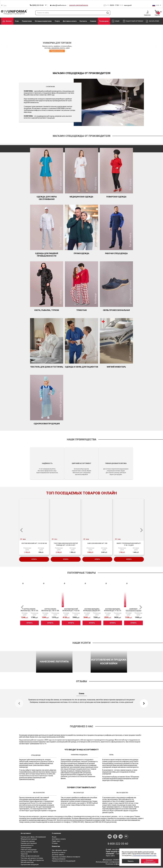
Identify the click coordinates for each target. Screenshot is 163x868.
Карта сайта (110, 857)
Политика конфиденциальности (118, 865)
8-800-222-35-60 (118, 844)
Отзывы (55, 844)
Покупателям (27, 21)
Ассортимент (26, 834)
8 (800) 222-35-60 (37, 5)
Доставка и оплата (70, 21)
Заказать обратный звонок (79, 5)
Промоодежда (81, 253)
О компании (57, 834)
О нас (17, 21)
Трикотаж (81, 310)
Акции (54, 838)
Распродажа (104, 21)
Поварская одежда (116, 197)
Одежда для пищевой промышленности (47, 255)
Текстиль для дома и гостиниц (47, 367)
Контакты (83, 21)
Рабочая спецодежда (116, 253)
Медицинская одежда (81, 197)
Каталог (7, 21)
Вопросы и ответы (59, 853)
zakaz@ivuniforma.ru (58, 5)
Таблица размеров (59, 859)
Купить (34, 560)
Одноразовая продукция (47, 424)
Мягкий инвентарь (116, 367)
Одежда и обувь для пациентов (81, 367)
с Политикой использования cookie (144, 856)
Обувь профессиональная (116, 310)
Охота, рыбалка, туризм (47, 310)
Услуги (57, 21)
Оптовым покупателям (43, 21)
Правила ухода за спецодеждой (64, 862)
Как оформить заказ (60, 851)
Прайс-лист (56, 842)
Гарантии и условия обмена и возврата (67, 857)
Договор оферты (59, 855)
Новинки (93, 21)
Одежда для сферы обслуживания (47, 198)
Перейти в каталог (57, 51)
